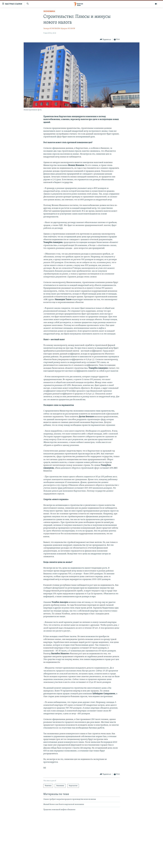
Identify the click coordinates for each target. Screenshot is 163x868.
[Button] (105, 40)
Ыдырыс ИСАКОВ (68, 29)
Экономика (49, 11)
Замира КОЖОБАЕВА (52, 29)
